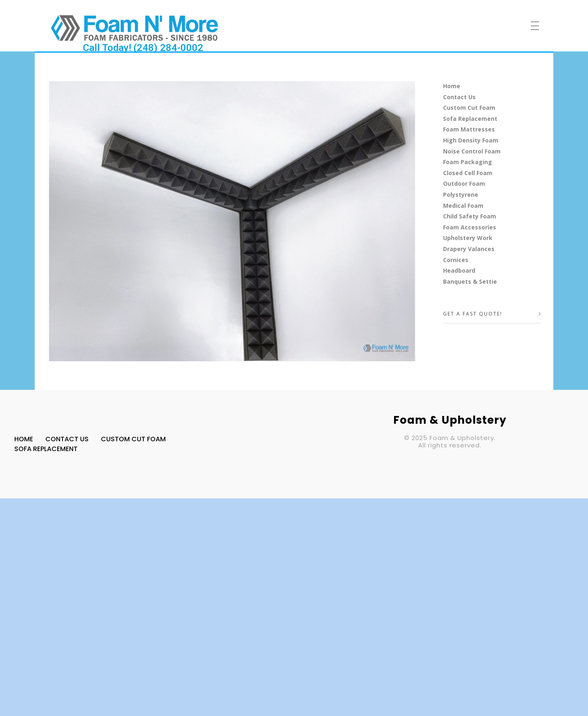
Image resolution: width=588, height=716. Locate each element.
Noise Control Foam (472, 151)
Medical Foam (463, 206)
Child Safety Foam (470, 216)
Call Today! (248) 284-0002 (143, 48)
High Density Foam (471, 140)
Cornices (456, 260)
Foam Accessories (470, 227)
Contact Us (459, 97)
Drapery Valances (469, 249)
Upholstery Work (468, 238)
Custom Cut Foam (469, 108)
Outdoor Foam (464, 183)
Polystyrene (461, 195)
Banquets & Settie (470, 281)
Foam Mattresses (469, 129)
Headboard (459, 270)
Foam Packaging (468, 162)
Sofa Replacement (470, 119)
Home (452, 86)
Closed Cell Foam (468, 173)
